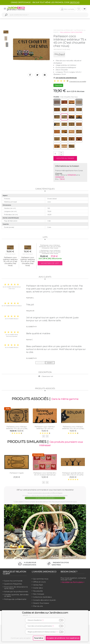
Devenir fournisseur (41, 603)
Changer (59, 173)
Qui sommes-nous (41, 579)
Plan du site (38, 606)
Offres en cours (39, 582)
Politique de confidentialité (15, 599)
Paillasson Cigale (17, 473)
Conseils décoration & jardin (45, 600)
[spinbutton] (58, 154)
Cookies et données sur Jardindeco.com (45, 613)
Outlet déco (38, 588)
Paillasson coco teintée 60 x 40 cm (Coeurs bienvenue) (45, 474)
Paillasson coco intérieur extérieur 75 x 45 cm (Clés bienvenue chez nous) (17, 428)
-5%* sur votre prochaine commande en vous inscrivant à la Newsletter (45, 490)
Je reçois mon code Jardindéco (45, 498)
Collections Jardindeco (42, 597)
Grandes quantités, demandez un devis (16, 595)
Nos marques (39, 594)
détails (27, 615)
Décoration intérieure (63, 30)
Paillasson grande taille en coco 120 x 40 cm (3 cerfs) (73, 474)
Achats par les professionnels (16, 592)
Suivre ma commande (13, 581)
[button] (61, 153)
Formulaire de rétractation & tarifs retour (16, 588)
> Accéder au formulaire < (72, 582)
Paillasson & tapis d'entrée (71, 32)
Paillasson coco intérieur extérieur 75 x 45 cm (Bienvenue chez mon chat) (45, 428)
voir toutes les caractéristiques (65, 78)
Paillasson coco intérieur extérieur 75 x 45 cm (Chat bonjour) (73, 428)
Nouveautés (38, 591)
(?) (43, 620)
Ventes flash (38, 585)
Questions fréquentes (13, 584)
